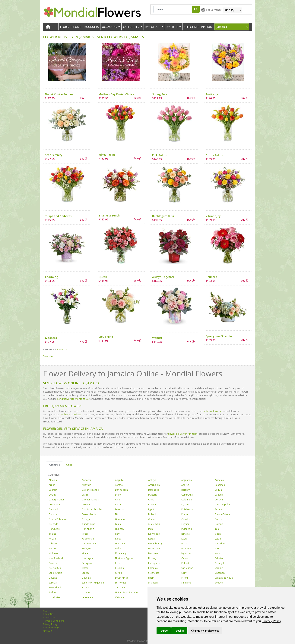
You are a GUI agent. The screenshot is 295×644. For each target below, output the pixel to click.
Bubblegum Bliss (163, 216)
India (151, 529)
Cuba (118, 504)
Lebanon (53, 544)
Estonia (219, 509)
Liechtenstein (89, 544)
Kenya (118, 539)
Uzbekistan (55, 597)
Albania (53, 480)
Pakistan (219, 558)
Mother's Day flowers (72, 414)
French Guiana (222, 514)
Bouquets (92, 27)
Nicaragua (87, 558)
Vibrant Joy (213, 216)
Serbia (119, 573)
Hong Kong (88, 529)
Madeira (53, 548)
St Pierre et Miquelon (93, 583)
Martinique (154, 548)
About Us (48, 614)
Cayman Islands (90, 500)
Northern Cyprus (124, 558)
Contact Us (49, 617)
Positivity (212, 94)
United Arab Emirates (127, 592)
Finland (152, 514)
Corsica (219, 500)
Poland (185, 563)
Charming (51, 277)
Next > (64, 349)
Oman (185, 558)
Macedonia (221, 544)
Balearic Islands (90, 490)
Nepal (218, 553)
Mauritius (186, 548)
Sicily (184, 573)
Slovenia (86, 578)
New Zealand (56, 558)
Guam (118, 524)
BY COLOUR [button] (153, 27)
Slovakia (53, 578)
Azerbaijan (154, 485)
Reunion (119, 568)
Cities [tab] (69, 465)
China (151, 500)
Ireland (52, 534)
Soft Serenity (54, 155)
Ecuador (120, 509)
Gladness (51, 338)
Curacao (153, 504)
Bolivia (218, 490)
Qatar (85, 568)
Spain (151, 578)
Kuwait (185, 539)
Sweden (219, 583)
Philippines (154, 563)
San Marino (187, 568)
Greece (219, 519)
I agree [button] (164, 631)
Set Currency (214, 10)
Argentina (187, 480)
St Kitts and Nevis (224, 578)
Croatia (86, 504)
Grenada (53, 524)
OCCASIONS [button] (110, 27)
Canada (219, 495)
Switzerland (55, 588)
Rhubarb (211, 277)
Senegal (86, 573)
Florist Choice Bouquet (60, 94)
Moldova (53, 553)
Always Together (163, 277)
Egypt (151, 509)
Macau (185, 544)
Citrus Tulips (214, 155)
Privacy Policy (272, 621)
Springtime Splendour (220, 336)
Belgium (186, 490)
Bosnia (52, 495)
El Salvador (187, 509)
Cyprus (185, 504)
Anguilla (119, 480)
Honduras (54, 529)
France (185, 514)
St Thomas (121, 583)
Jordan (52, 539)
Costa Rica (54, 504)
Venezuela (87, 597)
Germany (120, 519)
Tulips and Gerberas (58, 216)
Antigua (152, 480)
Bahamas (220, 485)
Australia (87, 485)
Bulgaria (153, 495)
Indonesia (187, 529)
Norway (152, 558)
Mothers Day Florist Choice (116, 94)
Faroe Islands (89, 514)
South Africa (122, 578)
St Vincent (153, 583)
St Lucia (53, 583)
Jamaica (186, 534)
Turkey (52, 592)
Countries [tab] (54, 465)
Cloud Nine (106, 337)
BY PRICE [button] (172, 27)
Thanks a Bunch (109, 215)
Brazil (85, 495)
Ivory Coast (154, 534)
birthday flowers (212, 411)
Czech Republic (223, 504)
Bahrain (53, 490)
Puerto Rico (55, 568)
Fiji (117, 514)
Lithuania (120, 544)
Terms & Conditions (54, 621)
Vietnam (119, 597)
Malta (118, 548)
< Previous (49, 349)
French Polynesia (58, 519)
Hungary (120, 529)
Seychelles (154, 573)
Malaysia (86, 548)
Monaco (86, 553)
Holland (219, 524)
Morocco (153, 553)
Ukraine (86, 592)
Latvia (218, 539)
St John (185, 578)
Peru (118, 563)
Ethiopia (53, 514)
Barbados (154, 490)
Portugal (219, 563)
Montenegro (122, 553)
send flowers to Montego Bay (73, 399)
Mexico (218, 548)
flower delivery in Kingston (183, 434)
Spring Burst (160, 94)
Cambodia (187, 495)
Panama (53, 563)
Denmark (54, 509)
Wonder (157, 338)
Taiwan (86, 588)
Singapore (220, 573)
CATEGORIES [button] (131, 27)
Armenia (219, 480)
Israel (85, 534)
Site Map (48, 631)
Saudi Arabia (56, 573)
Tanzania (120, 588)
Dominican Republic (92, 509)
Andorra (86, 480)
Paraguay (87, 563)
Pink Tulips (159, 155)
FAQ (45, 611)
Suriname (186, 583)
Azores (185, 485)
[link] (272, 621)
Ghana (152, 519)
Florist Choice (71, 27)
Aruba (52, 485)
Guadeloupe (89, 524)
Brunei (119, 495)
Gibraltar (186, 519)
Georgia (86, 519)
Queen (103, 277)
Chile (118, 500)
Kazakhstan (88, 539)
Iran (217, 529)
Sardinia (219, 568)
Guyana (185, 524)
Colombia (187, 500)
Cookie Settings (51, 628)
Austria (119, 485)
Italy (117, 534)
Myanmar (186, 553)
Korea (151, 539)
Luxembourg (155, 544)
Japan (218, 534)
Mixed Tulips (107, 155)
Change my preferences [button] (205, 631)
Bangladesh (121, 490)
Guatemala (154, 524)
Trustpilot (48, 356)
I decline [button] (179, 631)
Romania (153, 568)
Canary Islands (57, 500)
